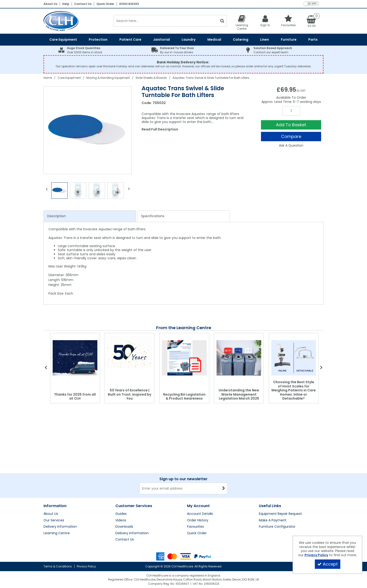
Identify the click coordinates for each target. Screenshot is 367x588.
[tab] (90, 216)
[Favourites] (289, 21)
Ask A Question (291, 145)
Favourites (195, 527)
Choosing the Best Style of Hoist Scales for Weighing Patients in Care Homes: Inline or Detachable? (294, 390)
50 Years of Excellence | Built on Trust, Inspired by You (130, 394)
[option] (88, 130)
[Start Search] (222, 21)
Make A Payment (273, 520)
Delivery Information (60, 527)
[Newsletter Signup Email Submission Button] (224, 488)
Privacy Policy (86, 566)
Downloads (124, 527)
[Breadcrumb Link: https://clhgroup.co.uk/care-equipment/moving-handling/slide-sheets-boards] (151, 78)
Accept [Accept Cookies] (328, 564)
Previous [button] (47, 192)
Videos (121, 520)
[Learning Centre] (242, 22)
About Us (50, 4)
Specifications (153, 216)
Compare (291, 136)
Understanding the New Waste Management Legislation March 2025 (239, 394)
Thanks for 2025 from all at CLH (75, 397)
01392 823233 (129, 4)
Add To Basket (291, 125)
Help (66, 4)
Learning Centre (57, 533)
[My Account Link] (265, 21)
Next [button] (129, 192)
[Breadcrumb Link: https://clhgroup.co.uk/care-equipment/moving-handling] (108, 78)
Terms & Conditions (58, 566)
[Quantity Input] (291, 111)
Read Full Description (160, 129)
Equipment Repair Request (280, 514)
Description (57, 216)
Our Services (54, 520)
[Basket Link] (312, 21)
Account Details (200, 514)
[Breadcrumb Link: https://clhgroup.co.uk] (48, 78)
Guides (121, 514)
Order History (198, 520)
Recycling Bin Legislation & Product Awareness (184, 397)
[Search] (166, 21)
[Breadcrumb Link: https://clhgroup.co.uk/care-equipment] (69, 78)
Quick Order (105, 4)
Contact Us (83, 4)
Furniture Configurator (277, 527)
